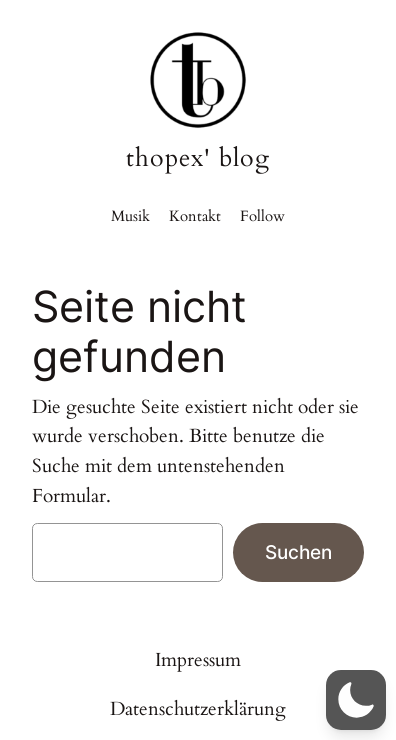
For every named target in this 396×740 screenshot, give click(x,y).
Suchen (298, 552)
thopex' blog (198, 158)
